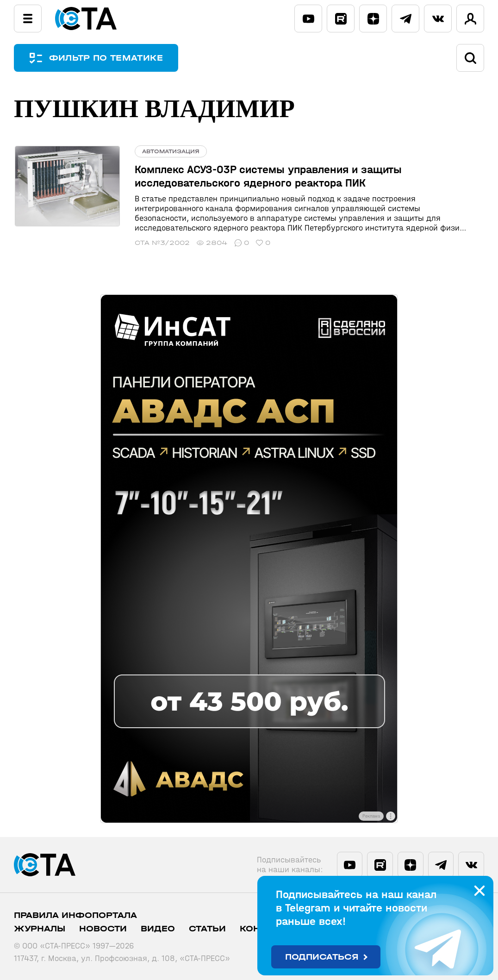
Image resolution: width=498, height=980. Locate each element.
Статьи (207, 929)
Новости (103, 929)
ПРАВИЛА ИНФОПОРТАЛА (75, 915)
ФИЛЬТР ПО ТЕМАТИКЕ (106, 58)
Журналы (40, 929)
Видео (158, 929)
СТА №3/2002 (160, 243)
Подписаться (322, 957)
